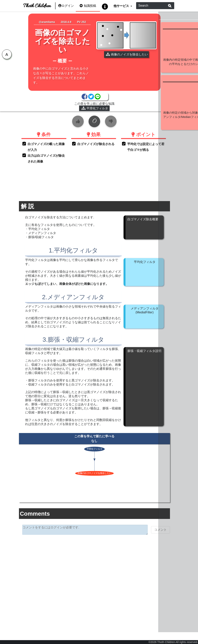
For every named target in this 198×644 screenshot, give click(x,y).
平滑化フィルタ (80, 114)
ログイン (66, 6)
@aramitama (44, 22)
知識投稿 (88, 6)
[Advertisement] (79, 597)
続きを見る (178, 85)
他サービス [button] (122, 6)
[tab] (6, 55)
